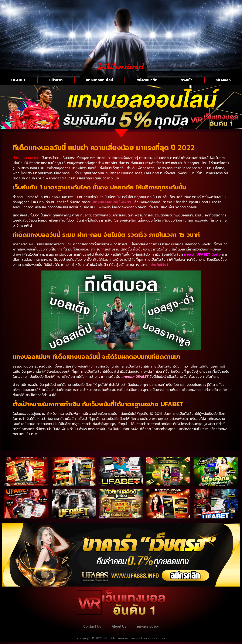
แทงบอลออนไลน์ (99, 80)
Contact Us (89, 628)
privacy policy (151, 628)
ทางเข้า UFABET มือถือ (202, 255)
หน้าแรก (56, 80)
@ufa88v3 (160, 265)
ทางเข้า (187, 80)
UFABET (19, 80)
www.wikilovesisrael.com (148, 640)
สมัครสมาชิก (147, 80)
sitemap (223, 80)
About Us (119, 628)
